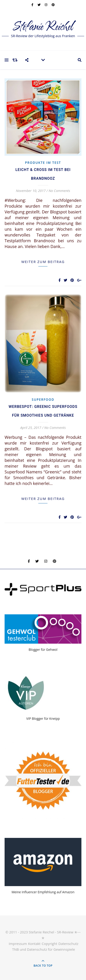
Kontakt (34, 944)
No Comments (59, 191)
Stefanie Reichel (43, 27)
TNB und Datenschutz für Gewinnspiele (44, 949)
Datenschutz (68, 944)
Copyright (50, 944)
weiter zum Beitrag (43, 262)
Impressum (18, 944)
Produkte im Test (43, 163)
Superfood (43, 399)
